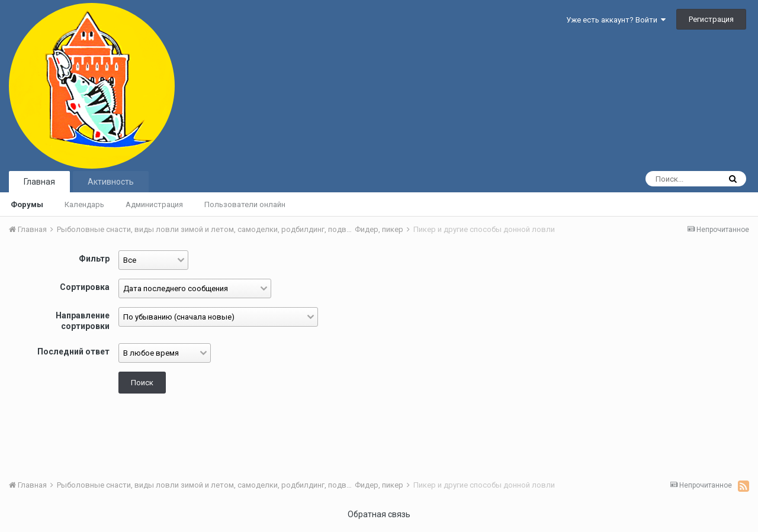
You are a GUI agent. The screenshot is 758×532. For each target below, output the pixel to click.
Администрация (154, 204)
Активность (111, 182)
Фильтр (94, 259)
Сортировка (85, 287)
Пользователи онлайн (245, 204)
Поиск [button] (142, 383)
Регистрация (711, 19)
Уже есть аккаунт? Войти (616, 20)
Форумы (27, 204)
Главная (39, 182)
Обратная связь (379, 514)
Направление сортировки (83, 321)
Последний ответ (73, 352)
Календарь (84, 204)
